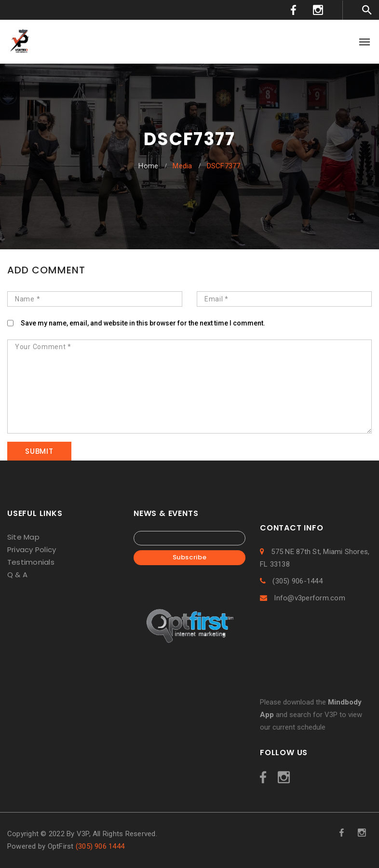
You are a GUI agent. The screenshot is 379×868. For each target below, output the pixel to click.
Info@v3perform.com (303, 598)
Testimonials (31, 562)
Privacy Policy (32, 549)
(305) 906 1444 (100, 846)
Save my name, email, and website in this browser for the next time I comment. (143, 323)
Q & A (17, 575)
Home (148, 166)
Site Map (23, 537)
